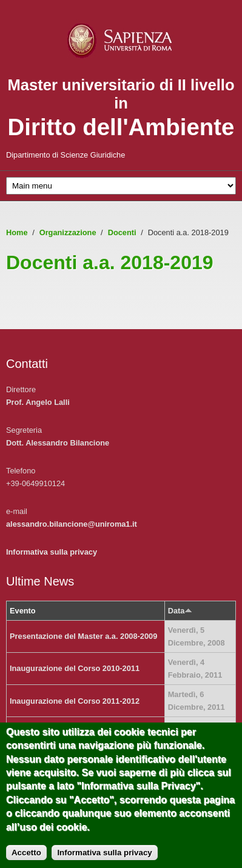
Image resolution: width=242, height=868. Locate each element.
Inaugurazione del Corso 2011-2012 (75, 701)
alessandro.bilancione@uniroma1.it (72, 524)
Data (180, 611)
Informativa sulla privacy (52, 552)
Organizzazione (68, 232)
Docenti (122, 232)
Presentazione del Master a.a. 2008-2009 (83, 636)
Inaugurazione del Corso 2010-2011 (75, 668)
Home (17, 232)
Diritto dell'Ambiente (121, 127)
